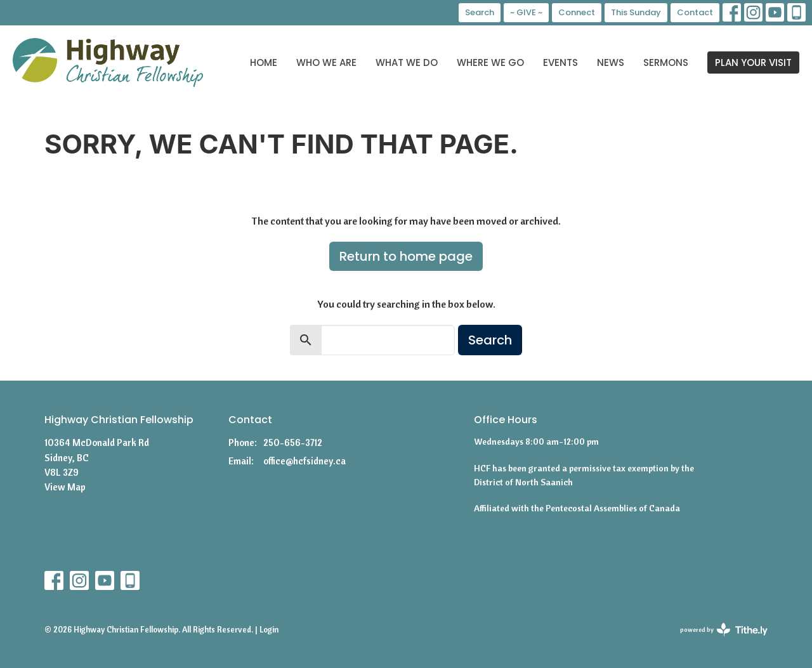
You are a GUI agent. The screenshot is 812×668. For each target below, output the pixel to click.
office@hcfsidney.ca (304, 461)
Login (269, 629)
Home (264, 62)
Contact (695, 12)
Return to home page (406, 256)
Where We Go (490, 62)
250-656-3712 (293, 442)
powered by (724, 630)
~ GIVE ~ (526, 12)
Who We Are (326, 62)
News (611, 62)
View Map (65, 487)
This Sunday (636, 12)
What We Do (407, 62)
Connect (577, 12)
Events (560, 62)
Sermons (666, 62)
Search (480, 12)
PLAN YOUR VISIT (753, 62)
